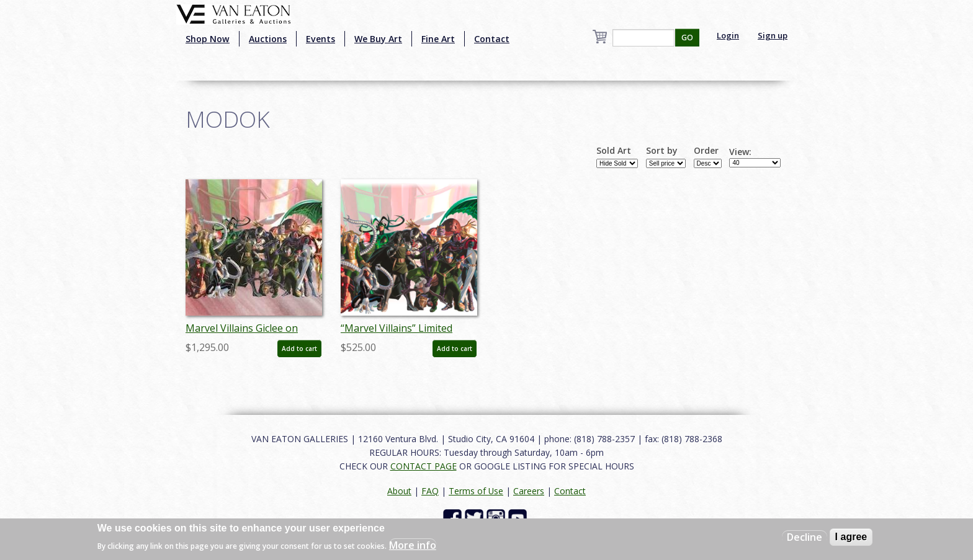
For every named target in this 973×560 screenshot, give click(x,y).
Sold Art (614, 151)
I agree (851, 537)
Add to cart (299, 349)
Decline (805, 537)
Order (706, 151)
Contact (492, 39)
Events (321, 39)
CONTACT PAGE (424, 466)
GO (687, 38)
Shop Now (208, 39)
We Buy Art (378, 39)
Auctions (268, 39)
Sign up (773, 35)
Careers (529, 491)
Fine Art (438, 39)
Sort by (662, 151)
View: (740, 152)
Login (728, 35)
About (399, 491)
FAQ (430, 491)
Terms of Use (476, 491)
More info (413, 545)
